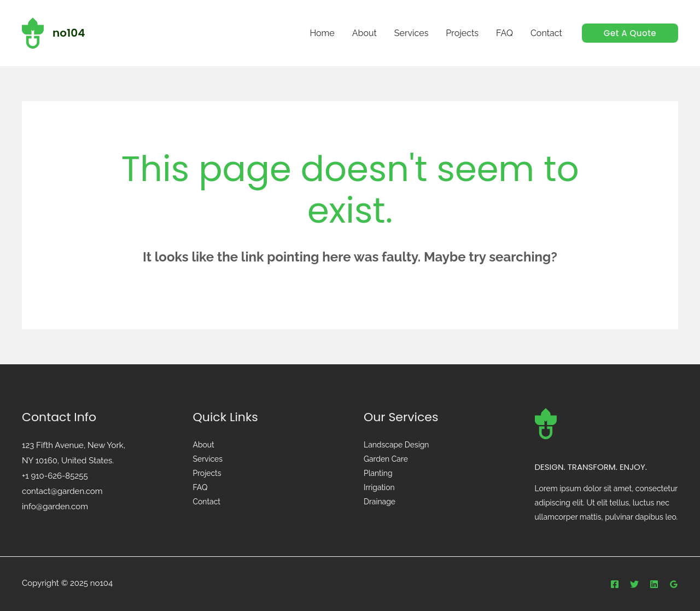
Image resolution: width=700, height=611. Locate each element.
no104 (69, 33)
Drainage (380, 502)
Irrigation (379, 488)
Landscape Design (396, 445)
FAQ (200, 488)
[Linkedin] (654, 584)
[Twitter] (634, 584)
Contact (207, 502)
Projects (207, 474)
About (204, 445)
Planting (378, 474)
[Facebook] (615, 584)
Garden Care (386, 459)
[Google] (674, 584)
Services (208, 459)
